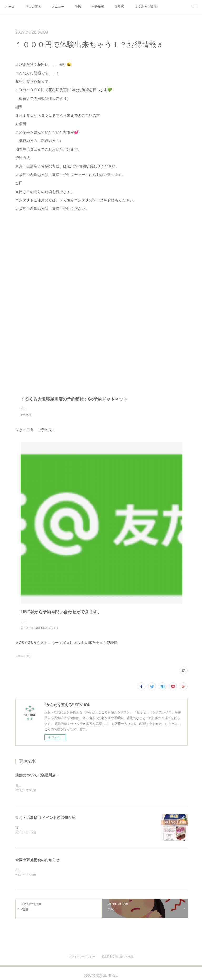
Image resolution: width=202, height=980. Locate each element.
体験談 (119, 7)
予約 (78, 7)
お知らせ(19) (23, 656)
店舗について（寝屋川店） (37, 775)
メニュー (58, 7)
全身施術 (98, 7)
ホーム (10, 7)
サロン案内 (33, 7)
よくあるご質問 (146, 7)
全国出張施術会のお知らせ (37, 861)
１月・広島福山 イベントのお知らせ (45, 818)
